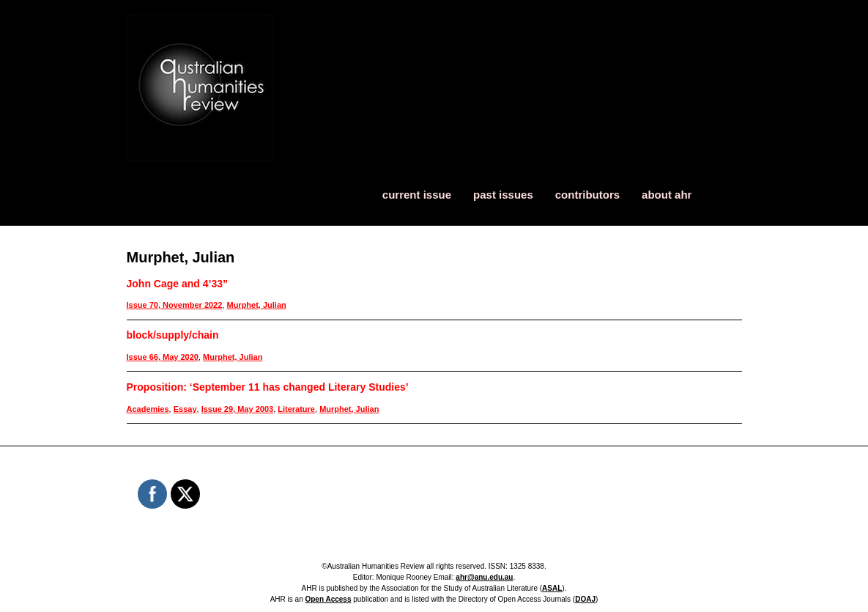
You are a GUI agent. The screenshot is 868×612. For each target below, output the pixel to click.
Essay (185, 409)
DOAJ (585, 599)
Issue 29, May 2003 (237, 409)
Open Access (328, 599)
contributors (587, 195)
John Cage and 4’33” (177, 284)
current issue (417, 195)
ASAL (552, 588)
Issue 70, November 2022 (175, 305)
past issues (503, 195)
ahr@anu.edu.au (484, 577)
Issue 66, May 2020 (163, 357)
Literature (296, 409)
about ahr (667, 195)
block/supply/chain (173, 335)
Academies (148, 409)
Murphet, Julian (256, 305)
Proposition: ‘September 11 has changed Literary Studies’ (268, 387)
